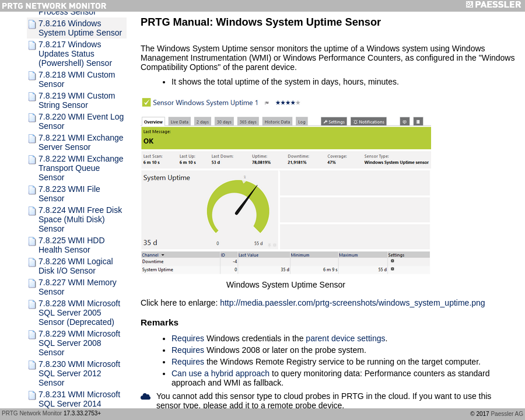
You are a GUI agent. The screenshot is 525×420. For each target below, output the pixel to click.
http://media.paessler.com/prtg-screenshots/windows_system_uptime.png (352, 303)
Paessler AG (507, 414)
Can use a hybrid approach (220, 373)
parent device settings (345, 338)
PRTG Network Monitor (32, 413)
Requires (188, 338)
